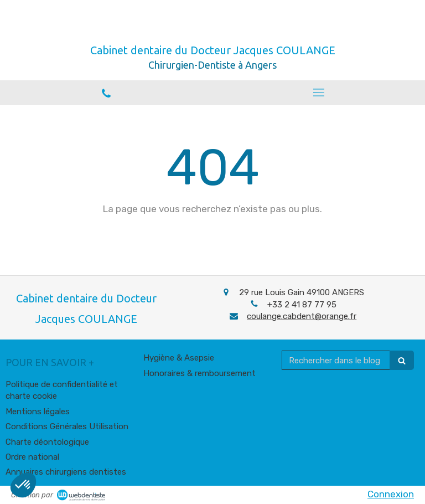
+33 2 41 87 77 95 (302, 305)
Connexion (391, 494)
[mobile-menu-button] (319, 92)
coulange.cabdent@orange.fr (302, 316)
